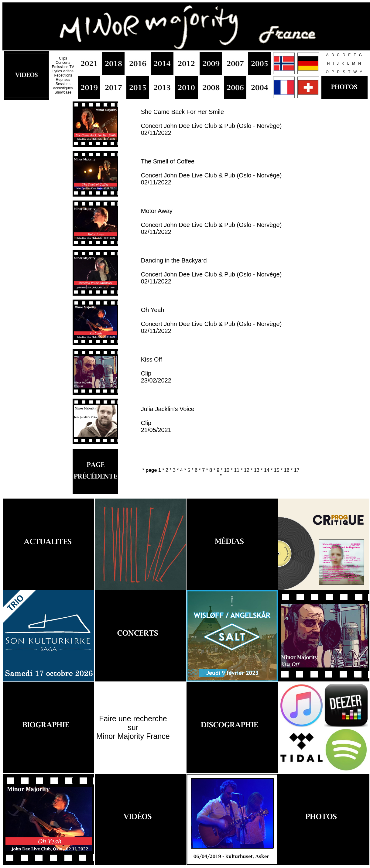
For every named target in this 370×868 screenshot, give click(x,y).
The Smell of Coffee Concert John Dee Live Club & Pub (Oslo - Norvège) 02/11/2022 (211, 172)
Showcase (63, 92)
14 (267, 470)
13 (257, 470)
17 (297, 470)
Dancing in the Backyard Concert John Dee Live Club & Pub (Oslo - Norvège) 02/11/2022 (211, 271)
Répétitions (63, 75)
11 (237, 470)
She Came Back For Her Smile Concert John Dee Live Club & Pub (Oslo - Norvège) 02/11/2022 (211, 122)
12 (247, 470)
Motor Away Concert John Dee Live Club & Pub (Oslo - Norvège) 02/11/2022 (211, 221)
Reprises (63, 80)
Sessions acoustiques (63, 86)
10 (227, 470)
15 (277, 470)
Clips (63, 58)
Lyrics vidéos (63, 71)
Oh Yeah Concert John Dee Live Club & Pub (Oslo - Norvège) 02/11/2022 (211, 320)
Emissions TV (63, 67)
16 (287, 470)
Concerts (63, 63)
